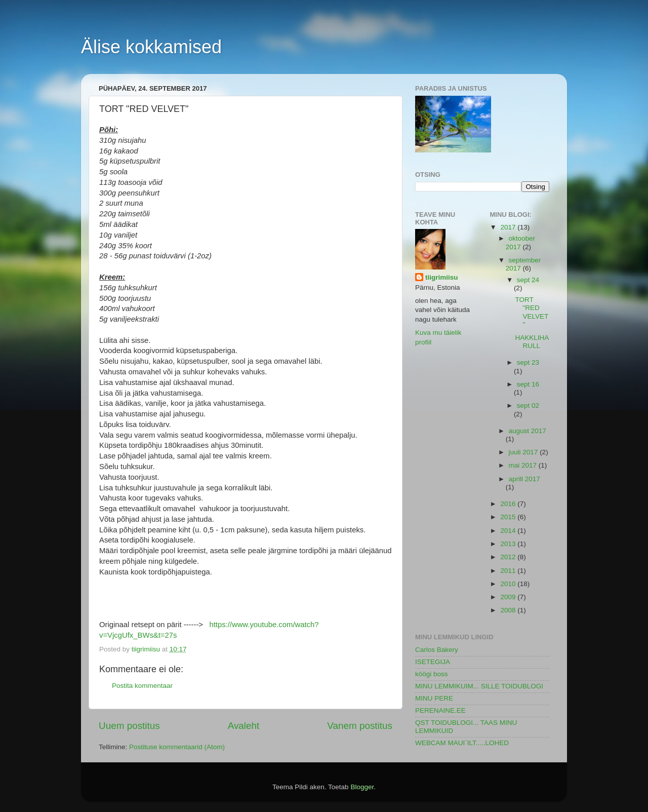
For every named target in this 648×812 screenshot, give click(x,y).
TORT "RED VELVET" (532, 312)
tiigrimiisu (442, 277)
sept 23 (528, 362)
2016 (509, 504)
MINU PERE (434, 698)
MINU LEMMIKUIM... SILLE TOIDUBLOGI (479, 686)
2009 (509, 597)
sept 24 (528, 280)
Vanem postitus (360, 726)
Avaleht (244, 726)
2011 (509, 571)
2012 (509, 557)
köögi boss (432, 674)
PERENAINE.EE (440, 710)
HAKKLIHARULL (532, 342)
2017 (509, 227)
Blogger (362, 787)
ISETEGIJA (433, 662)
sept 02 (528, 405)
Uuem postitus (129, 726)
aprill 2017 (524, 479)
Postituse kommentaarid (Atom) (177, 747)
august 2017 (528, 431)
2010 (509, 584)
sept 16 (528, 384)
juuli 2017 (524, 452)
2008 (509, 610)
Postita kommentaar (142, 686)
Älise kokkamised (151, 47)
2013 (509, 544)
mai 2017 (524, 465)
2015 (509, 517)
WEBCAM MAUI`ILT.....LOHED (462, 743)
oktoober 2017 (520, 242)
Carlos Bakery (437, 650)
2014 (509, 531)
